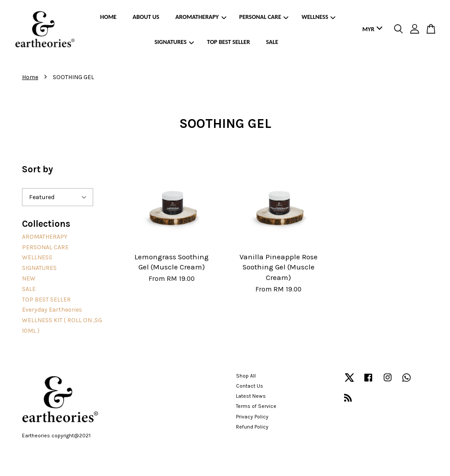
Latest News (251, 396)
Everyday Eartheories (52, 310)
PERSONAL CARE (264, 17)
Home (30, 77)
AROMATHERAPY (201, 17)
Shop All (246, 376)
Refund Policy (252, 427)
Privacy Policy (252, 417)
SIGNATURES (174, 42)
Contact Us (250, 386)
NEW (29, 278)
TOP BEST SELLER (229, 42)
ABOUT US (146, 17)
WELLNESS (318, 17)
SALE (272, 42)
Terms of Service (256, 406)
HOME (108, 17)
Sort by (38, 169)
